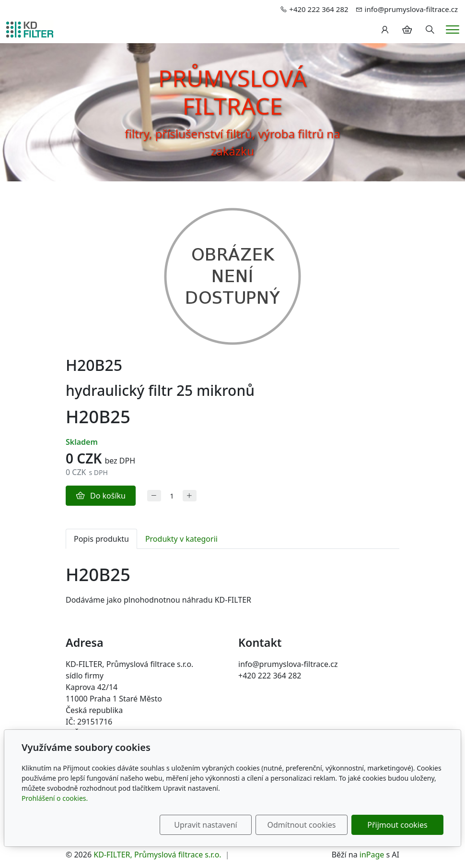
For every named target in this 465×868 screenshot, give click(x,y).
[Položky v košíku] (407, 30)
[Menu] (453, 30)
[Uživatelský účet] (385, 30)
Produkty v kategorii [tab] (181, 539)
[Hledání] (430, 30)
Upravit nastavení (205, 825)
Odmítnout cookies (302, 825)
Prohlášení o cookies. (55, 798)
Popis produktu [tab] (101, 539)
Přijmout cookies (397, 825)
